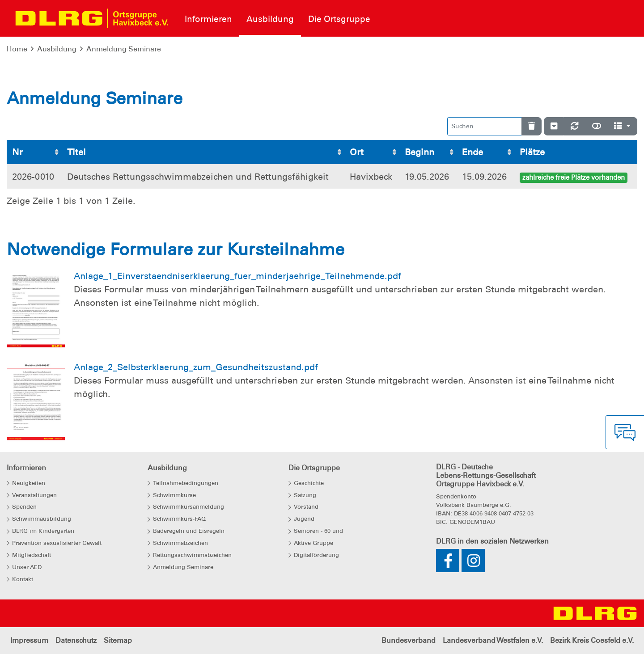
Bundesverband (409, 640)
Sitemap (118, 640)
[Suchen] (485, 126)
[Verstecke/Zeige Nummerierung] (554, 126)
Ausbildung (57, 49)
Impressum (29, 640)
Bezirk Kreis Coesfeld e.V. (592, 640)
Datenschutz (76, 640)
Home (17, 49)
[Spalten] (622, 126)
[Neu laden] (575, 126)
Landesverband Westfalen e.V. (493, 640)
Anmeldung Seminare (124, 49)
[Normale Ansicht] (597, 126)
